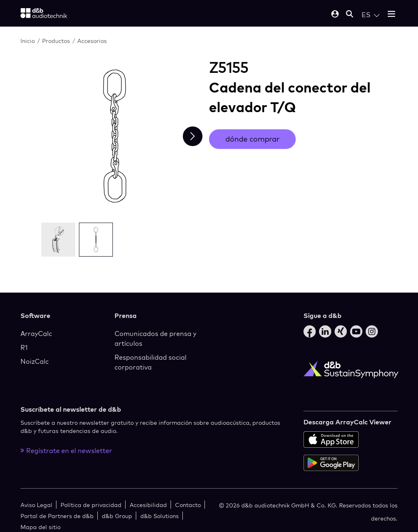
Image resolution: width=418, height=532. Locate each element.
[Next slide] (193, 136)
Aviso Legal (36, 505)
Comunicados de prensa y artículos (155, 338)
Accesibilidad (148, 505)
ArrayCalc (36, 334)
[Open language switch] (371, 15)
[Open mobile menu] (391, 15)
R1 (24, 347)
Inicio (28, 41)
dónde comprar (252, 139)
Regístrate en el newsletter (66, 451)
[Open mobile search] (350, 15)
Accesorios (92, 41)
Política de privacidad (91, 505)
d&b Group (117, 516)
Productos (56, 41)
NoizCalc (35, 361)
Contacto (188, 505)
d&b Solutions (160, 516)
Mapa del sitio (40, 527)
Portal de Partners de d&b (57, 516)
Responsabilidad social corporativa (151, 362)
